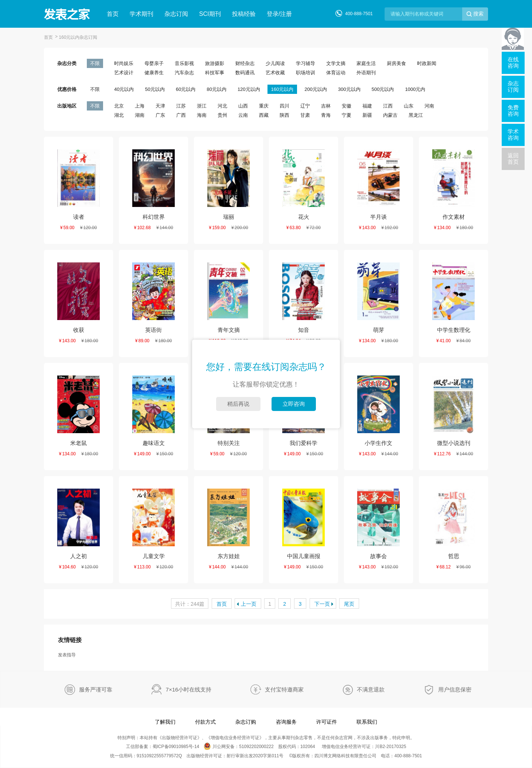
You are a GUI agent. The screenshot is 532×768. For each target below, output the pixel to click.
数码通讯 (245, 73)
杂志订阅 (176, 14)
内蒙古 (390, 115)
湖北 (119, 115)
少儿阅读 (275, 63)
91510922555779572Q (159, 756)
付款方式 (205, 722)
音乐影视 (184, 63)
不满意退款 (371, 689)
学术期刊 (141, 14)
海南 (202, 115)
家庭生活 (366, 63)
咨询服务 (286, 722)
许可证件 (327, 722)
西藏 (264, 115)
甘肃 (305, 115)
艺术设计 (124, 73)
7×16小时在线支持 (189, 689)
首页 (113, 14)
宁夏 (347, 115)
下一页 (322, 604)
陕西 (284, 115)
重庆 (264, 106)
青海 (326, 115)
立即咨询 (294, 404)
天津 (160, 106)
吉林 (326, 106)
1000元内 (415, 89)
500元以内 (383, 89)
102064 (308, 747)
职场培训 (306, 73)
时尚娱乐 (124, 63)
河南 (429, 106)
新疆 (367, 115)
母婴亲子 (154, 63)
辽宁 (305, 106)
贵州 (222, 115)
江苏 (181, 106)
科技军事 (215, 73)
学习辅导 (306, 63)
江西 (388, 106)
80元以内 (216, 89)
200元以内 (316, 89)
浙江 (202, 106)
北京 (119, 106)
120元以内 (249, 89)
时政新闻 (427, 63)
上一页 (249, 604)
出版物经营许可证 (180, 738)
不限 (95, 63)
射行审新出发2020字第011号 (255, 756)
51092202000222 (256, 747)
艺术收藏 (275, 73)
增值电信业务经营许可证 (235, 738)
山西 (243, 106)
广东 (160, 115)
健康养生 (154, 73)
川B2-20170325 (391, 747)
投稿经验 (244, 14)
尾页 (349, 604)
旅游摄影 (215, 63)
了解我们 (165, 722)
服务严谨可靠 (96, 689)
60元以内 (186, 89)
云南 (243, 115)
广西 (181, 115)
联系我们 (367, 722)
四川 (284, 106)
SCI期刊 (210, 14)
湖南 (140, 115)
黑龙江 (416, 115)
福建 (367, 106)
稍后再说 (238, 404)
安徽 (347, 106)
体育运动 (336, 73)
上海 (140, 106)
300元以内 (349, 89)
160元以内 (282, 89)
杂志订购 (246, 722)
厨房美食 (396, 63)
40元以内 (124, 89)
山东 (409, 106)
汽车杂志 (184, 73)
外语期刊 (366, 73)
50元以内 (155, 89)
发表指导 (67, 655)
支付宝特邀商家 (284, 689)
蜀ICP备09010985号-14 (176, 747)
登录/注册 (279, 14)
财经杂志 (245, 63)
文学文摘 (336, 63)
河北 (222, 106)
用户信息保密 (455, 689)
